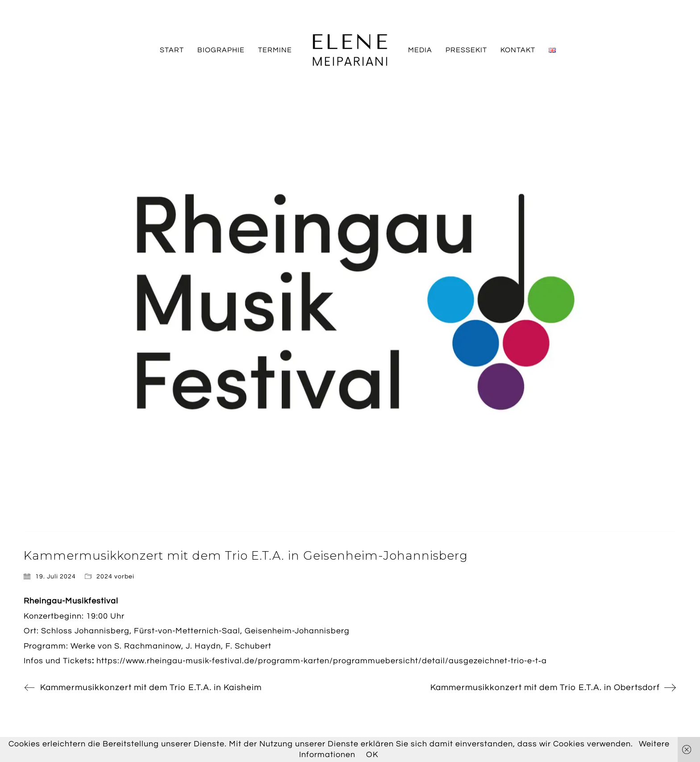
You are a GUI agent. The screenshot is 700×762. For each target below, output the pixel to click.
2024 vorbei (115, 577)
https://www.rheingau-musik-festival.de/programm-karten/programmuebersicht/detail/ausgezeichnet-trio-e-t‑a (322, 661)
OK (372, 755)
